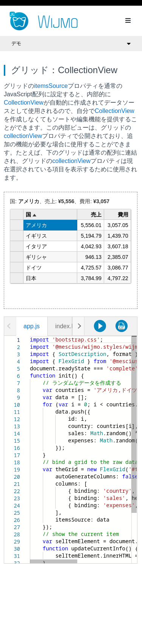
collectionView (23, 136)
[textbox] (30, 336)
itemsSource (51, 86)
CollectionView (24, 103)
